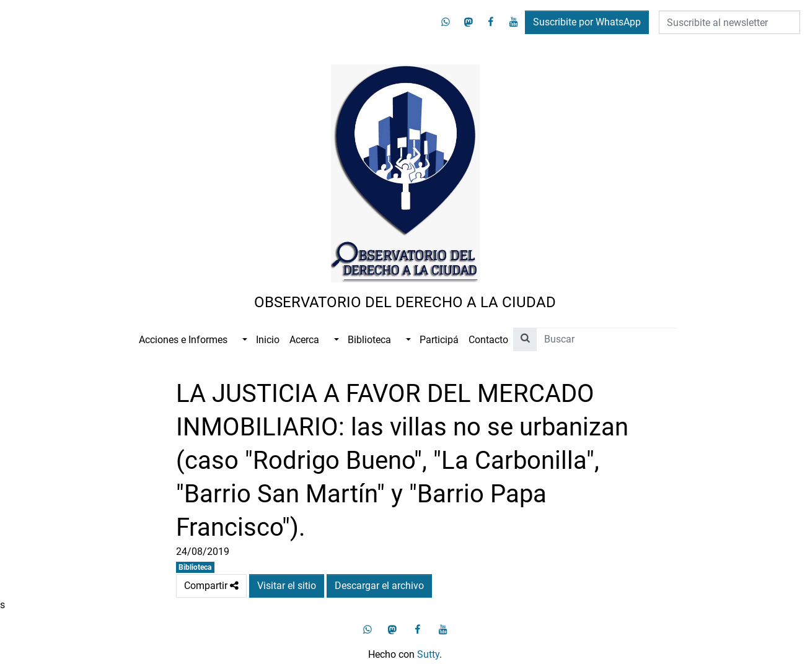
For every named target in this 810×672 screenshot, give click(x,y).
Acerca (304, 340)
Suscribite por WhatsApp (587, 22)
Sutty (428, 654)
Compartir (211, 586)
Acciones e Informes (183, 340)
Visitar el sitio (287, 586)
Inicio (268, 340)
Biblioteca (369, 340)
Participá (439, 340)
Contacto (488, 340)
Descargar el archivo (379, 586)
